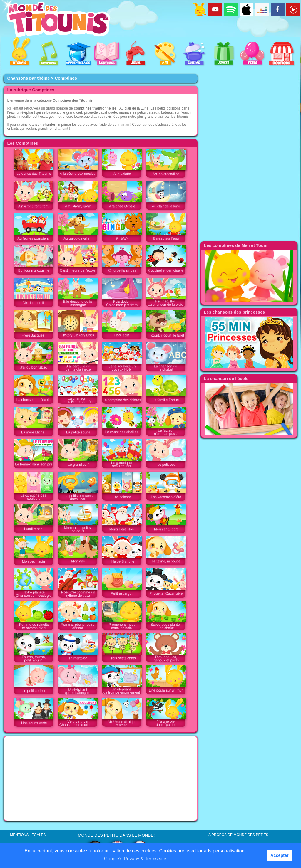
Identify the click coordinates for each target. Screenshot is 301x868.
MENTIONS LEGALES (28, 835)
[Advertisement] (101, 778)
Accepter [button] (280, 855)
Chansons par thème (28, 78)
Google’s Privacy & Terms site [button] (135, 859)
